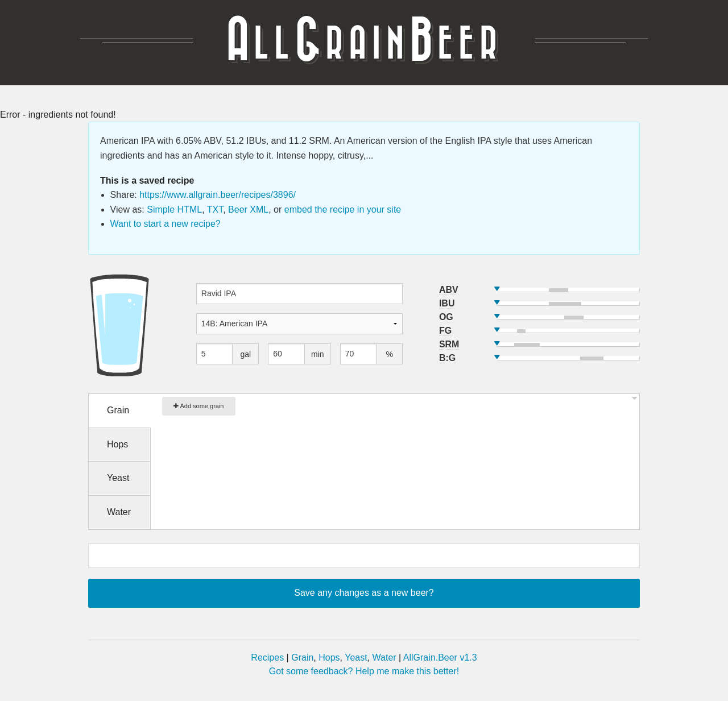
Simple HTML (174, 210)
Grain (302, 658)
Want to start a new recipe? (166, 224)
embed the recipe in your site (343, 210)
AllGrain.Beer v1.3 (440, 658)
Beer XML (248, 210)
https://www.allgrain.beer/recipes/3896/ (218, 195)
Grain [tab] (118, 410)
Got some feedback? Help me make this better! (364, 671)
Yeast (356, 658)
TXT (215, 210)
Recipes (267, 658)
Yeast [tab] (118, 478)
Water (384, 658)
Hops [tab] (117, 444)
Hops (329, 658)
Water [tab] (119, 512)
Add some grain (199, 406)
